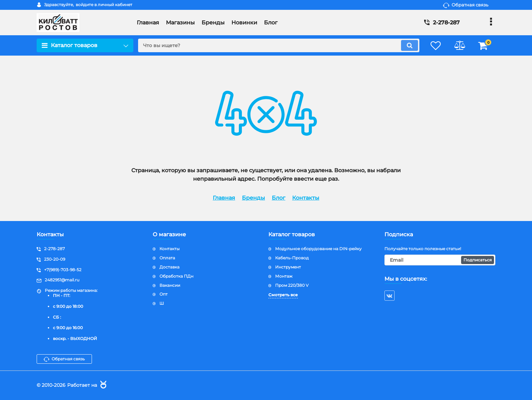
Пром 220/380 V (292, 285)
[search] (279, 45)
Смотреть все (283, 295)
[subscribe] (440, 260)
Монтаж (284, 276)
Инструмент (288, 267)
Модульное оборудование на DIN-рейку (318, 249)
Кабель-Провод (292, 258)
